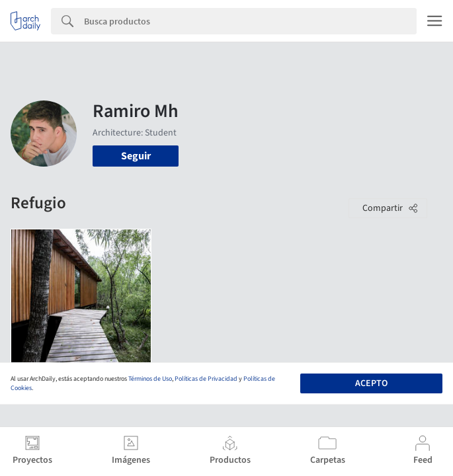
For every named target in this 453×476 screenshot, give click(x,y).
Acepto (371, 383)
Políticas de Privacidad (206, 379)
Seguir (136, 156)
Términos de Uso (150, 379)
